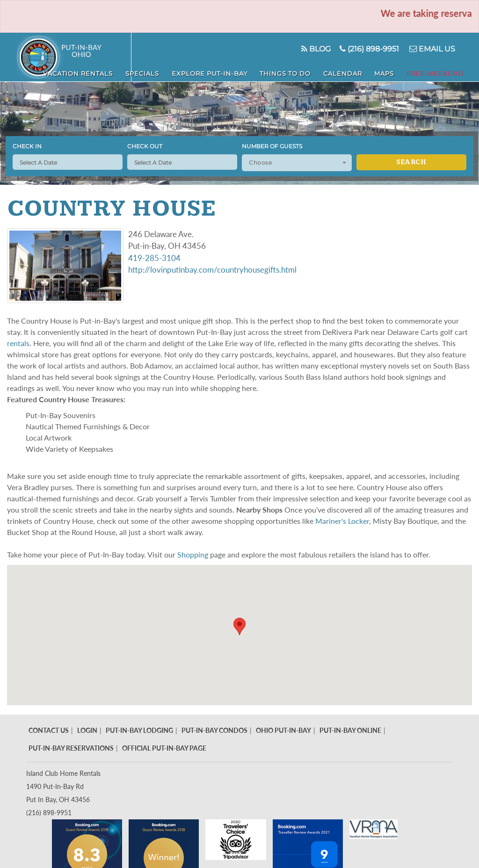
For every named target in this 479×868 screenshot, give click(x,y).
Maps (402, 71)
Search (411, 162)
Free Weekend (443, 71)
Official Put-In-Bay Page (164, 748)
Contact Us (49, 730)
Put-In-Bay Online (350, 730)
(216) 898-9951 (363, 49)
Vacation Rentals (147, 71)
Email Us (429, 49)
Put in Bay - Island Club (74, 57)
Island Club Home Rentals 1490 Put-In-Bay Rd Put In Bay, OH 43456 (63, 786)
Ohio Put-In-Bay (283, 730)
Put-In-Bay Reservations (71, 748)
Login (87, 730)
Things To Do (323, 71)
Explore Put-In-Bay (258, 71)
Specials (201, 71)
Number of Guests (272, 146)
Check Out (145, 146)
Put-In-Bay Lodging (139, 730)
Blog (304, 49)
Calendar (370, 71)
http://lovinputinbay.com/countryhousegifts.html (212, 270)
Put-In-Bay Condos (214, 730)
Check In (27, 146)
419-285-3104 (154, 258)
